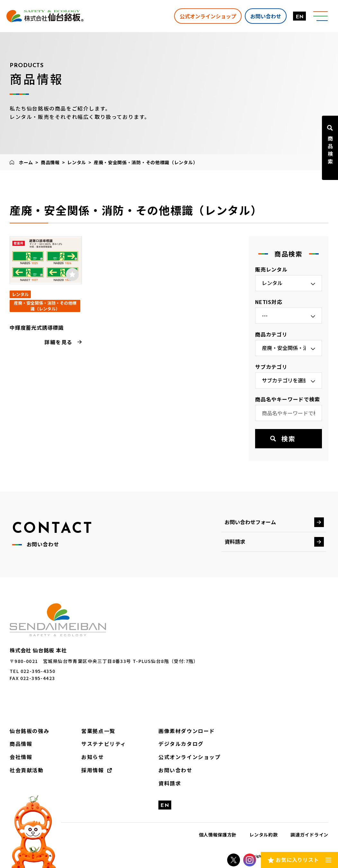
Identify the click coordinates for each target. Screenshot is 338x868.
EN (300, 17)
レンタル (77, 162)
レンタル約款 (263, 835)
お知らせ (93, 757)
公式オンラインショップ (208, 16)
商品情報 (50, 162)
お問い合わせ (266, 16)
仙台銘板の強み (29, 731)
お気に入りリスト (297, 860)
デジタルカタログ (181, 744)
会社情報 (21, 757)
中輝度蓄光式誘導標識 (37, 327)
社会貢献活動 (27, 770)
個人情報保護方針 (218, 835)
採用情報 (93, 770)
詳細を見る (58, 342)
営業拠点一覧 (98, 731)
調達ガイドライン (309, 835)
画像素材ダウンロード (187, 731)
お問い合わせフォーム (250, 522)
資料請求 (235, 541)
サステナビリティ (104, 744)
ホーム (26, 162)
